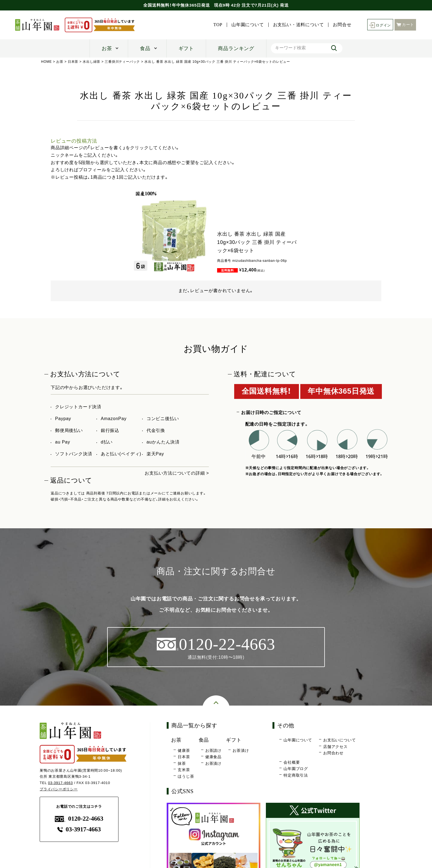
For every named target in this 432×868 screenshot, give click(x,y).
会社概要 (292, 762)
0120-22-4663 (79, 819)
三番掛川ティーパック (123, 62)
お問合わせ (333, 753)
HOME (46, 62)
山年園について (246, 25)
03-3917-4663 (60, 783)
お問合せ (341, 25)
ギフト (186, 48)
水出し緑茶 (92, 62)
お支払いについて (339, 740)
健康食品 (213, 757)
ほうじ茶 (186, 776)
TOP (216, 25)
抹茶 (182, 763)
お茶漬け (213, 763)
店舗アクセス (335, 747)
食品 (145, 48)
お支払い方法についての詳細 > (177, 473)
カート (405, 24)
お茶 (107, 48)
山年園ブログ (296, 769)
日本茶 (73, 62)
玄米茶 (184, 770)
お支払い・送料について (297, 25)
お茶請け (213, 750)
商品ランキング (236, 48)
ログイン (380, 25)
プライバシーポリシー (59, 789)
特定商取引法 (296, 775)
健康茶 (184, 750)
